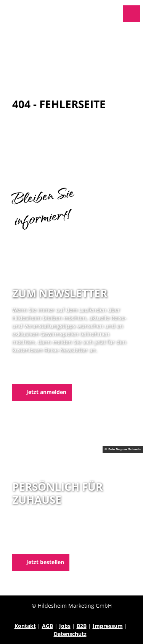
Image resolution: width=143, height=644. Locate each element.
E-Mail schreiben (34, 544)
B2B (82, 626)
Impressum (108, 626)
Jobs (65, 626)
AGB (47, 626)
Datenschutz (70, 634)
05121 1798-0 (41, 536)
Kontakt (25, 626)
